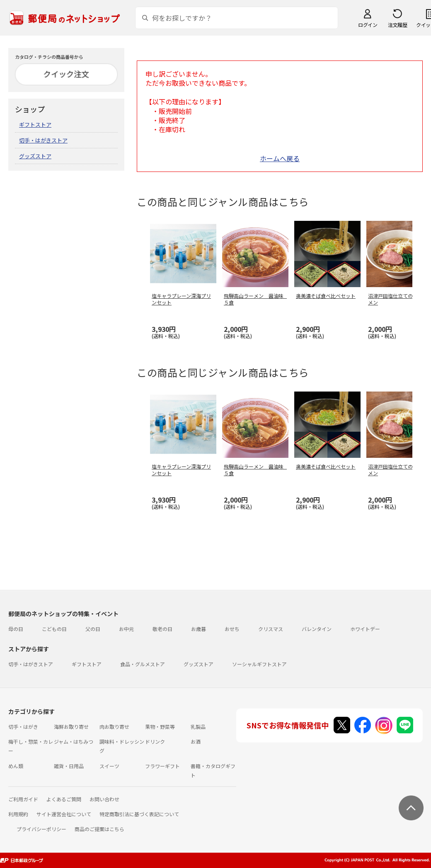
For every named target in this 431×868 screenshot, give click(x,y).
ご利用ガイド (23, 799)
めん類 (16, 766)
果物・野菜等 (160, 727)
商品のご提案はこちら (99, 829)
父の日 (93, 629)
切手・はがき (23, 727)
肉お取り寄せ (114, 727)
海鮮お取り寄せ (71, 727)
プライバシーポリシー (41, 829)
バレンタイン (317, 629)
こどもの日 (54, 629)
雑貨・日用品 (69, 766)
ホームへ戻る (280, 158)
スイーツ (109, 766)
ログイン (368, 25)
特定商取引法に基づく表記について (139, 814)
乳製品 (198, 727)
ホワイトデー (365, 629)
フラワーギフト (162, 766)
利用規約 (18, 814)
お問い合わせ (104, 799)
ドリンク (155, 741)
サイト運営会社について (64, 814)
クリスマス (271, 629)
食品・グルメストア (143, 664)
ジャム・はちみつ (74, 741)
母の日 (16, 629)
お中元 (126, 629)
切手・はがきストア (43, 140)
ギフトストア (35, 125)
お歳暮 (199, 629)
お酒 (196, 741)
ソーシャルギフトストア (259, 664)
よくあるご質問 (64, 799)
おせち (232, 629)
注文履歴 (397, 25)
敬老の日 (162, 629)
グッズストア (35, 156)
